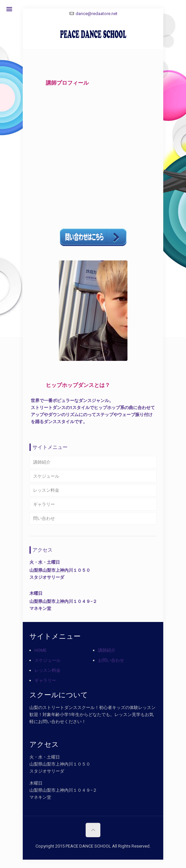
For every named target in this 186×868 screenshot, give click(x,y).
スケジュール (46, 476)
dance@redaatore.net (97, 14)
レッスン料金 (46, 490)
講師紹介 (42, 462)
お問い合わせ (111, 660)
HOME (40, 650)
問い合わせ (44, 518)
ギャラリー (44, 504)
